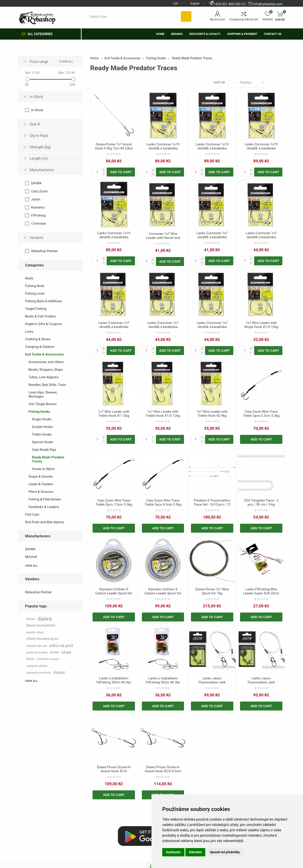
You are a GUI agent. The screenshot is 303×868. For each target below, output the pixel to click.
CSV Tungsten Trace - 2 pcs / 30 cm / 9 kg (261, 502)
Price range (39, 62)
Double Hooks (42, 427)
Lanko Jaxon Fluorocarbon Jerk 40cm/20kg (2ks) (261, 682)
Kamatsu (38, 207)
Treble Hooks (42, 434)
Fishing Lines (35, 294)
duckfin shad (35, 632)
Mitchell (31, 557)
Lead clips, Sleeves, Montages (43, 394)
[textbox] (133, 16)
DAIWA (36, 183)
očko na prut (61, 646)
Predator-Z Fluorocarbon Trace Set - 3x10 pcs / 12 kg (212, 504)
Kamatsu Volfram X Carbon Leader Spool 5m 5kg (163, 593)
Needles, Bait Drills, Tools (47, 385)
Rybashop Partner (44, 251)
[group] (163, 205)
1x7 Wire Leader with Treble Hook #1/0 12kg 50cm (163, 416)
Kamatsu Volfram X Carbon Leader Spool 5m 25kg (114, 593)
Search (186, 16)
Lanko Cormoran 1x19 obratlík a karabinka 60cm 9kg (114, 237)
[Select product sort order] (248, 82)
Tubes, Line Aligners (43, 377)
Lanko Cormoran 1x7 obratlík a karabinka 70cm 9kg (212, 327)
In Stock (36, 97)
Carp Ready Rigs (44, 450)
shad (66, 652)
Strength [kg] (40, 147)
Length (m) (39, 158)
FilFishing (38, 215)
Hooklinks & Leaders (44, 507)
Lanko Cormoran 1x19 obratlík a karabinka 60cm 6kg (261, 148)
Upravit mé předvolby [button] (225, 852)
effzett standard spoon (42, 639)
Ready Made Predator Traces (48, 459)
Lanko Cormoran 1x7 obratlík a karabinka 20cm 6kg (212, 237)
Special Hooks (42, 442)
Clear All (66, 62)
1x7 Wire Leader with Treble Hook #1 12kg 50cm (114, 416)
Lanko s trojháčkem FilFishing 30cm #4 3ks (114, 680)
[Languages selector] (196, 3)
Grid (273, 82)
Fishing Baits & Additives (43, 301)
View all (31, 566)
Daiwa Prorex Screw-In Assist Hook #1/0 (114, 769)
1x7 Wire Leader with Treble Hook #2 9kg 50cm (212, 416)
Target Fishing (36, 309)
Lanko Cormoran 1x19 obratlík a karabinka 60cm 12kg (163, 148)
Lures (29, 332)
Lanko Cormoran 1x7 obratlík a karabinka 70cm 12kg (261, 237)
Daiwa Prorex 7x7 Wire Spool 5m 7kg (212, 591)
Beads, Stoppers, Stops (46, 370)
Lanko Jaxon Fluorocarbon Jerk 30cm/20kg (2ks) (212, 682)
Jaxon (36, 199)
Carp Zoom (39, 191)
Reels (29, 278)
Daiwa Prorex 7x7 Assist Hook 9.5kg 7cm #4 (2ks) (114, 146)
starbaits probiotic (39, 672)
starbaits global (37, 666)
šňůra (30, 659)
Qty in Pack (39, 136)
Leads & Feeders (41, 484)
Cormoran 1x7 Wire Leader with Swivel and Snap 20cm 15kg (163, 238)
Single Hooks (42, 419)
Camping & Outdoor (40, 347)
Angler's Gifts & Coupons (44, 324)
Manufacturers (42, 170)
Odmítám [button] (195, 852)
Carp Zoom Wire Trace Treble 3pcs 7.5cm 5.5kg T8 (114, 504)
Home (94, 58)
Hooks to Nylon (43, 469)
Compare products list (244, 19)
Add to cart (121, 172)
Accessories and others (46, 362)
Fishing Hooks (39, 412)
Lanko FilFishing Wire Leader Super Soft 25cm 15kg (261, 593)
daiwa (45, 619)
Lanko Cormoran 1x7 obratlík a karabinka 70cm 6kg (163, 327)
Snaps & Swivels (41, 477)
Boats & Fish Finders (40, 316)
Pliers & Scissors (41, 492)
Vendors (37, 238)
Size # (35, 124)
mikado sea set (37, 646)
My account (217, 19)
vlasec (59, 672)
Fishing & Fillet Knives (45, 499)
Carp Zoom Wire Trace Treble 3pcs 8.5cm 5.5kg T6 (163, 504)
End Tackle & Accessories (44, 354)
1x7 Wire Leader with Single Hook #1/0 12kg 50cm (261, 327)
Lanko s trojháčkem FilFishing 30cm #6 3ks (163, 680)
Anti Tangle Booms (43, 404)
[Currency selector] (176, 3)
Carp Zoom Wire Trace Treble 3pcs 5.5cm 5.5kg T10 (261, 416)
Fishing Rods (35, 286)
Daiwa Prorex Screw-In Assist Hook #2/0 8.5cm (163, 769)
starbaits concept (48, 659)
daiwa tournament (41, 625)
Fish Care (32, 515)
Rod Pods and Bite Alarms (45, 522)
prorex (55, 652)
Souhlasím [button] (173, 852)
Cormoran (39, 223)
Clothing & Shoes (38, 339)
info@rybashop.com (268, 4)
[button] (161, 225)
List (281, 82)
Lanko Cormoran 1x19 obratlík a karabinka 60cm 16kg (212, 148)
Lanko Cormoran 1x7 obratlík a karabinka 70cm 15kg (114, 327)
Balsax (31, 619)
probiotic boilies (37, 652)
